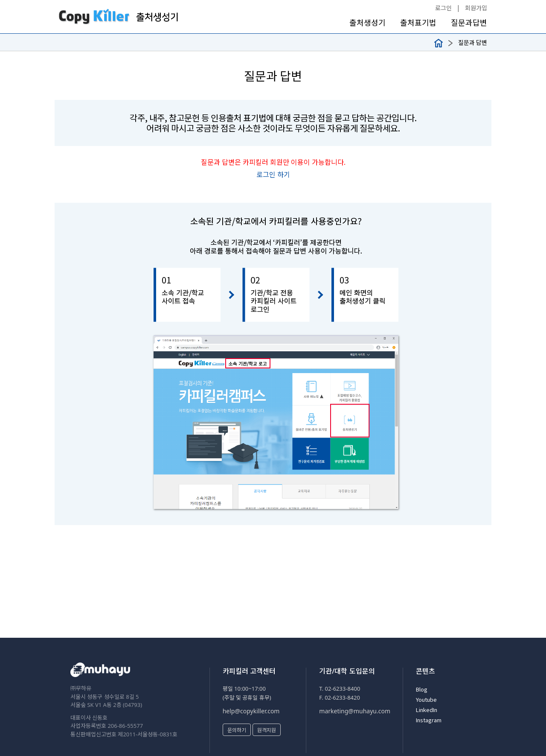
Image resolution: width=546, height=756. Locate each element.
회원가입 (476, 8)
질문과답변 (469, 22)
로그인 (443, 8)
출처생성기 (367, 22)
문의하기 (237, 730)
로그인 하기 (273, 174)
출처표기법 (418, 22)
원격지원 (267, 730)
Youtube (426, 699)
